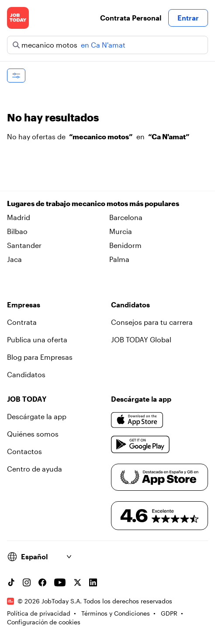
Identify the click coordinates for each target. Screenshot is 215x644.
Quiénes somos (33, 434)
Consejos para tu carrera (152, 322)
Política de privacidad (39, 613)
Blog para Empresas (40, 357)
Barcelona (126, 217)
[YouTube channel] (60, 582)
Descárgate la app (37, 416)
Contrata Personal (131, 18)
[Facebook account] (42, 582)
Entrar (188, 18)
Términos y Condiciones (116, 613)
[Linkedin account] (93, 582)
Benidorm (125, 245)
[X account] (77, 582)
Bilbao (17, 231)
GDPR (169, 613)
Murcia (121, 231)
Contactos (24, 451)
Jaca (14, 259)
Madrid (19, 217)
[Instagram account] (27, 582)
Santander (24, 245)
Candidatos (26, 374)
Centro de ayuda (35, 469)
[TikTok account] (11, 582)
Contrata (22, 322)
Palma (119, 259)
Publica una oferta (37, 339)
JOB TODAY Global (141, 339)
